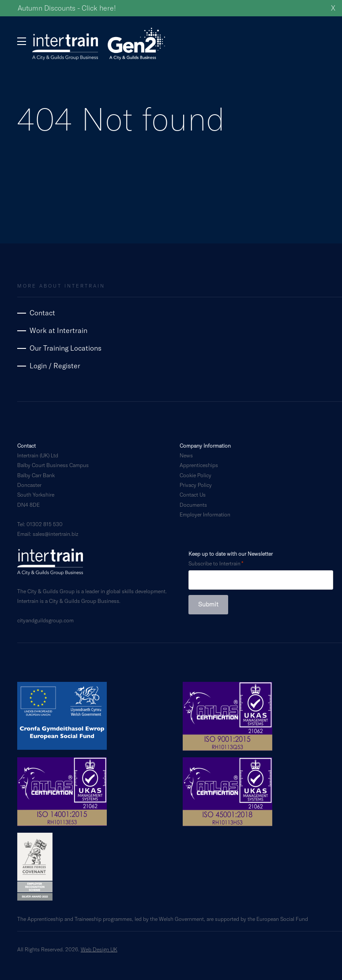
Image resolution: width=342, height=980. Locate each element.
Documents (193, 505)
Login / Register (55, 365)
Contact (42, 312)
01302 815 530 (45, 524)
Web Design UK (99, 949)
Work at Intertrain (58, 330)
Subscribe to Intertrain (214, 563)
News (186, 455)
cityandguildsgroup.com (45, 620)
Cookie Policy (195, 475)
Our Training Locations (66, 348)
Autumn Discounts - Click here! (67, 8)
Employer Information (205, 514)
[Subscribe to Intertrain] (261, 580)
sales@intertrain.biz (55, 534)
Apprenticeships (199, 465)
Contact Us (193, 494)
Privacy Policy (196, 485)
